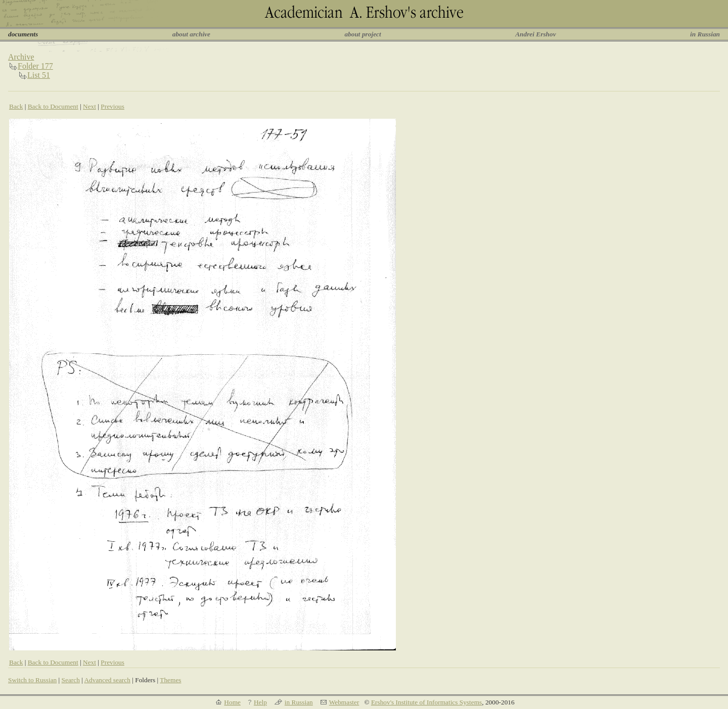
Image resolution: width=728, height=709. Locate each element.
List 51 (39, 75)
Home (232, 702)
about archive (191, 34)
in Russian (705, 34)
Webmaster (344, 702)
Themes (170, 680)
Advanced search (107, 680)
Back (16, 106)
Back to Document (53, 106)
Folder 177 (35, 66)
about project (362, 34)
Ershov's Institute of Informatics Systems (426, 702)
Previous (112, 106)
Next (89, 106)
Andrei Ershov (535, 34)
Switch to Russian (32, 680)
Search (71, 680)
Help (260, 702)
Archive (21, 57)
